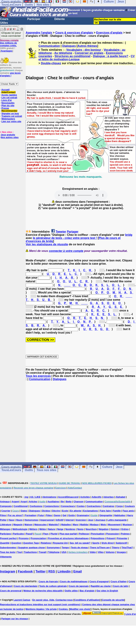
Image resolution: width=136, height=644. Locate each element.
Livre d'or (7, 100)
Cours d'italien (119, 581)
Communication (49, 46)
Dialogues (69, 46)
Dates (24, 511)
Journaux (100, 520)
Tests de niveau (79, 548)
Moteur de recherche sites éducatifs (43, 591)
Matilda (84, 525)
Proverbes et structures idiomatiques (68, 538)
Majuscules (41, 525)
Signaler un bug (10, 113)
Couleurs (130, 506)
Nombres (70, 529)
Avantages (6, 51)
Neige (60, 529)
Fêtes (49, 515)
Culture (107, 467)
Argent (15, 502)
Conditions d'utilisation (87, 600)
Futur (41, 515)
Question (16, 543)
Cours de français (48, 581)
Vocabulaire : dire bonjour (84, 50)
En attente (76, 511)
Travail (42, 552)
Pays (46, 534)
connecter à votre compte (66, 251)
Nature (51, 529)
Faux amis (128, 511)
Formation (31, 515)
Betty (69, 502)
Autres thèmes (87, 46)
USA (64, 552)
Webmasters (8, 119)
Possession (112, 534)
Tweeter (61, 232)
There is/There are (100, 548)
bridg (129, 235)
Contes (81, 506)
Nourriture (91, 529)
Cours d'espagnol (99, 581)
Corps (120, 506)
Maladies (66, 525)
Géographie (106, 515)
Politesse (84, 534)
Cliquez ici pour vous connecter (11, 34)
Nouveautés (8, 103)
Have (11, 520)
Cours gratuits (11, 467)
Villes (101, 552)
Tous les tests (8, 552)
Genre (57, 515)
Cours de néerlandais (25, 586)
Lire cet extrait (9, 98)
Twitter (41, 571)
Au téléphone (63, 53)
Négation (104, 529)
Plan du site (8, 106)
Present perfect (8, 538)
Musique (127, 525)
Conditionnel (21, 506)
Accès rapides (9, 95)
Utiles (4, 23)
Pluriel (54, 534)
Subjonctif (121, 543)
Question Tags (31, 543)
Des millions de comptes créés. (9, 43)
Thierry (115, 548)
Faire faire (105, 511)
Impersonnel (47, 520)
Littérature (6, 525)
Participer (34, 19)
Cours (4, 19)
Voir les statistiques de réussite (47, 244)
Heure (19, 520)
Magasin (18, 525)
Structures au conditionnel (73, 56)
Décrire (56, 511)
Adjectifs (97, 497)
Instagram (8, 571)
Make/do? (54, 525)
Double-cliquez (51, 63)
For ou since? (15, 515)
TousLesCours (11, 5)
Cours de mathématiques (74, 581)
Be (63, 502)
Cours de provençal (11, 591)
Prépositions (98, 538)
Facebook (25, 571)
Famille (117, 511)
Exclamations (90, 511)
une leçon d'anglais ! (10, 74)
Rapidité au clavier (101, 586)
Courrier (6, 511)
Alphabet (121, 497)
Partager (73, 232)
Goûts (72, 515)
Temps (65, 548)
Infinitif (60, 520)
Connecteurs (68, 506)
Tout (20, 552)
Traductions (30, 552)
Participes (5, 534)
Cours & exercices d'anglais (74, 33)
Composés (6, 506)
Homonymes (31, 520)
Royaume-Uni (60, 543)
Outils (29, 5)
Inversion (81, 520)
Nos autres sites (10, 137)
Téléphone (54, 552)
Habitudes (120, 515)
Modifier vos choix (80, 609)
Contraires (108, 506)
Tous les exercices (38, 376)
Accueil (5, 90)
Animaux (5, 502)
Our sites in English (107, 591)
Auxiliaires (53, 502)
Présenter (122, 538)
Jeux (119, 467)
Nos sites (43, 5)
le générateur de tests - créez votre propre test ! (65, 238)
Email (78, 571)
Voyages (121, 552)
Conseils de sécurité (113, 600)
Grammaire (83, 515)
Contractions (94, 506)
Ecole (65, 511)
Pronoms (24, 538)
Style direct (108, 543)
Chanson (78, 502)
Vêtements (6, 557)
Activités (85, 497)
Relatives (46, 543)
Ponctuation (97, 534)
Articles (33, 502)
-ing (26, 497)
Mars (75, 525)
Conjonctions (52, 506)
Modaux (94, 525)
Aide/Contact (8, 92)
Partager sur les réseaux (15, 619)
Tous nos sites (46, 470)
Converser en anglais (89, 53)
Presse (5, 108)
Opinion (115, 529)
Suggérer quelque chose (32, 548)
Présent (111, 538)
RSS (52, 571)
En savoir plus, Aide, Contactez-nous (53, 600)
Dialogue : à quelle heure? (111, 56)
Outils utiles (71, 591)
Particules (18, 534)
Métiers (33, 529)
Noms (80, 529)
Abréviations (49, 497)
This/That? (127, 548)
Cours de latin (121, 586)
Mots (103, 525)
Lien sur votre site (11, 121)
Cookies (63, 609)
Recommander (9, 111)
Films (3, 515)
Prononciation (38, 538)
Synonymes (53, 548)
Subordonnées (8, 548)
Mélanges (5, 529)
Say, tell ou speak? (80, 543)
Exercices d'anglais (109, 33)
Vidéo (93, 552)
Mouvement (114, 525)
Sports (96, 543)
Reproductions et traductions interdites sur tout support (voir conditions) (40, 604)
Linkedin (64, 571)
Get (64, 515)
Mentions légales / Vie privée (41, 609)
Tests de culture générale (53, 586)
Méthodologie (20, 529)
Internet (70, 520)
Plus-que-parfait (68, 534)
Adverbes (108, 497)
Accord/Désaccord (68, 497)
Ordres (125, 529)
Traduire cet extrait (12, 116)
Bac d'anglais (87, 591)
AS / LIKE (35, 497)
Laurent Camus (22, 600)
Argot (24, 502)
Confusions (36, 506)
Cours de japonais (79, 586)
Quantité (5, 543)
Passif (29, 534)
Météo (43, 529)
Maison (28, 525)
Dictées (46, 511)
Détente (60, 19)
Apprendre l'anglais (39, 33)
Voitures (110, 552)
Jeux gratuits (8, 135)
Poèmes (125, 534)
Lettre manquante (117, 520)
